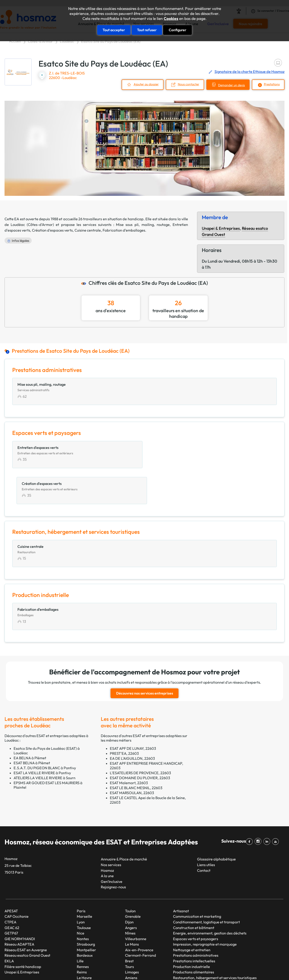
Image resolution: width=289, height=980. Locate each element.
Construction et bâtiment (194, 892)
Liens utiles (206, 829)
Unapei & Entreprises (221, 228)
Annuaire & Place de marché (124, 824)
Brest (129, 925)
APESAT (11, 875)
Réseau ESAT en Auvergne (26, 914)
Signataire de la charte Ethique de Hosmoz (249, 72)
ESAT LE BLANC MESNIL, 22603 (136, 752)
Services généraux (188, 948)
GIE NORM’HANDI (20, 903)
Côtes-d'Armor (40, 41)
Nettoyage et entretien (192, 914)
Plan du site (153, 969)
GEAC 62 (12, 892)
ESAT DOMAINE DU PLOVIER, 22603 (140, 742)
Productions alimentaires (194, 936)
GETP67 (11, 897)
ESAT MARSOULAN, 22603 (132, 757)
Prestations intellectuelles (194, 925)
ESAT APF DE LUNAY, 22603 (133, 713)
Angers (131, 892)
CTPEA (10, 886)
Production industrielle (191, 931)
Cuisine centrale (88, 230)
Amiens (131, 942)
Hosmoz (107, 835)
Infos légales (20, 241)
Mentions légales (180, 969)
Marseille (84, 881)
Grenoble (133, 881)
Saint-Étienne (88, 948)
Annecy (131, 948)
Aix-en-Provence (139, 914)
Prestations (272, 84)
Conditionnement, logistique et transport (206, 886)
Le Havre (84, 942)
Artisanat (181, 875)
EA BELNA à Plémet (30, 722)
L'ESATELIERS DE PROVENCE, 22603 (140, 737)
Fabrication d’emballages (124, 230)
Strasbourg (86, 909)
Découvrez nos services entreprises (145, 658)
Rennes (83, 931)
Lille (80, 925)
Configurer (178, 30)
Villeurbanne (136, 903)
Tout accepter (114, 30)
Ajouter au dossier (146, 84)
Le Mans (132, 909)
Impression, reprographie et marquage (205, 909)
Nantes (83, 903)
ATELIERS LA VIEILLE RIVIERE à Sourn (45, 742)
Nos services (111, 829)
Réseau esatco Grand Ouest (27, 920)
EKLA (9, 925)
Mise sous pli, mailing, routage (143, 225)
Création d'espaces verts (52, 230)
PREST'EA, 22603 (124, 718)
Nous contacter (188, 84)
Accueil (15, 41)
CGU (201, 969)
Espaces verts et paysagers (196, 903)
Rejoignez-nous (113, 851)
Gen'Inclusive (112, 846)
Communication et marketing (197, 881)
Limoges (132, 936)
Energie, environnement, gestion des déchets (210, 897)
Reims (82, 936)
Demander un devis (231, 85)
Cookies (171, 19)
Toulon (130, 875)
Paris (81, 875)
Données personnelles (227, 969)
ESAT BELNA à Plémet (32, 727)
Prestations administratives (196, 920)
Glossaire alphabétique (216, 824)
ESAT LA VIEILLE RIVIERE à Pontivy (42, 737)
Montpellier (86, 914)
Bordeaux (85, 920)
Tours (129, 931)
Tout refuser (147, 30)
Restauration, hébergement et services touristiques (215, 942)
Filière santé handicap (23, 931)
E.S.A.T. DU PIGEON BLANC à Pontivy (45, 732)
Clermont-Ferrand (141, 920)
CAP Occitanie (17, 881)
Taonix (135, 969)
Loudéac (67, 41)
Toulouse (84, 892)
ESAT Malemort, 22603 (129, 747)
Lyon (81, 886)
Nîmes (130, 897)
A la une (107, 840)
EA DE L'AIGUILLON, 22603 (132, 723)
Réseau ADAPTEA (19, 909)
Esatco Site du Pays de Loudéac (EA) (111, 41)
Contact (204, 835)
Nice (81, 897)
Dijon (129, 886)
